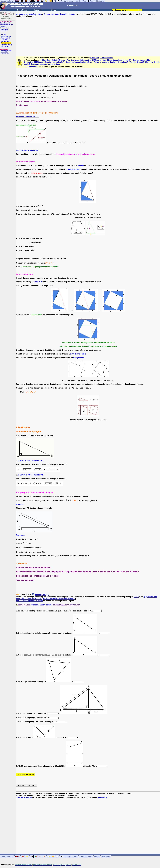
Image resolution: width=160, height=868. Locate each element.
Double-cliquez (32, 67)
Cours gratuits (7, 857)
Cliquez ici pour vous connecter (7, 17)
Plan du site (5, 41)
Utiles (54, 10)
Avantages (4, 30)
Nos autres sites (5, 53)
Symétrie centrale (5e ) (54, 62)
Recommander (6, 43)
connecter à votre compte (41, 605)
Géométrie (95, 58)
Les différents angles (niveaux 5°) (117, 60)
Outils (97, 857)
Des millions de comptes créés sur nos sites (6, 24)
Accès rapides (6, 36)
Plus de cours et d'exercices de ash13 (59, 599)
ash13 (136, 597)
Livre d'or (4, 40)
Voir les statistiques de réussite (29, 601)
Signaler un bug (6, 45)
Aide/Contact (5, 38)
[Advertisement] (88, 35)
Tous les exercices (24, 797)
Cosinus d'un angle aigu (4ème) (79, 62)
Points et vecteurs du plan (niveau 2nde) (111, 62)
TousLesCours (86, 857)
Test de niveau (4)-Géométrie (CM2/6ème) (84, 60)
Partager (46, 595)
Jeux (75, 857)
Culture (68, 857)
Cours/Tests (22, 10)
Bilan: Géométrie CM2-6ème (53, 60)
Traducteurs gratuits (6, 51)
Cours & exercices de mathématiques (59, 14)
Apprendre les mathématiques (29, 14)
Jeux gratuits (4, 52)
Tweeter (38, 595)
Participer (38, 10)
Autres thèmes (106, 58)
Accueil (3, 10)
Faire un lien (5, 46)
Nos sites (106, 857)
